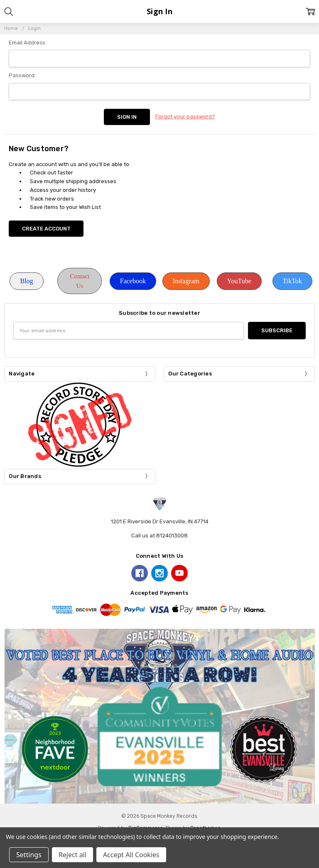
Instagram (186, 281)
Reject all (72, 855)
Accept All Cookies (131, 855)
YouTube (239, 281)
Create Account (46, 229)
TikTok (292, 281)
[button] (26, 281)
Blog (26, 281)
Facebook (133, 281)
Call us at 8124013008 (159, 536)
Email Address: (28, 43)
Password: (22, 75)
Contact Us (80, 281)
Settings (29, 855)
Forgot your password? (185, 116)
